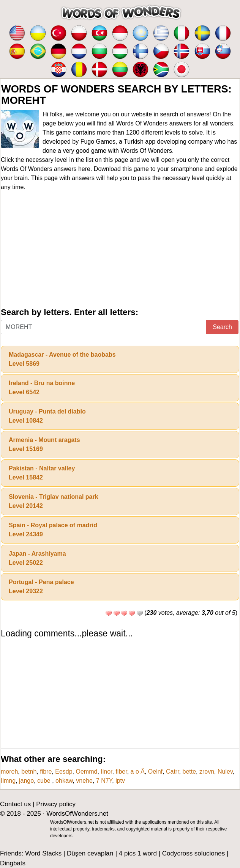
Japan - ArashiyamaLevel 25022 (37, 558)
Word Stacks (43, 853)
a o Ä (138, 772)
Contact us (15, 804)
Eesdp (64, 772)
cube (45, 781)
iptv (120, 781)
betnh (29, 772)
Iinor (106, 772)
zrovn (207, 772)
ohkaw (64, 781)
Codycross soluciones (193, 853)
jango (26, 781)
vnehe (84, 781)
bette (189, 772)
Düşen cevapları (90, 853)
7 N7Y (104, 781)
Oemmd (86, 772)
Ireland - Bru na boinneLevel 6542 (42, 388)
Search (222, 327)
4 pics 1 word (138, 853)
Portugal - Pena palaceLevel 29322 (41, 587)
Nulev (225, 772)
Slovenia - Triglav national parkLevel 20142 (54, 501)
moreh (9, 772)
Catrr (173, 772)
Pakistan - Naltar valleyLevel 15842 (42, 473)
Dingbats (13, 863)
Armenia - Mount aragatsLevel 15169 (44, 444)
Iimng (8, 781)
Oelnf (155, 772)
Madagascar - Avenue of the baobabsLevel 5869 (62, 359)
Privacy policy (56, 804)
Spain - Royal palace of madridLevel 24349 (53, 530)
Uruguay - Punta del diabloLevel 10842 (47, 416)
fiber (121, 772)
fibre (46, 772)
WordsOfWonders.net (77, 814)
